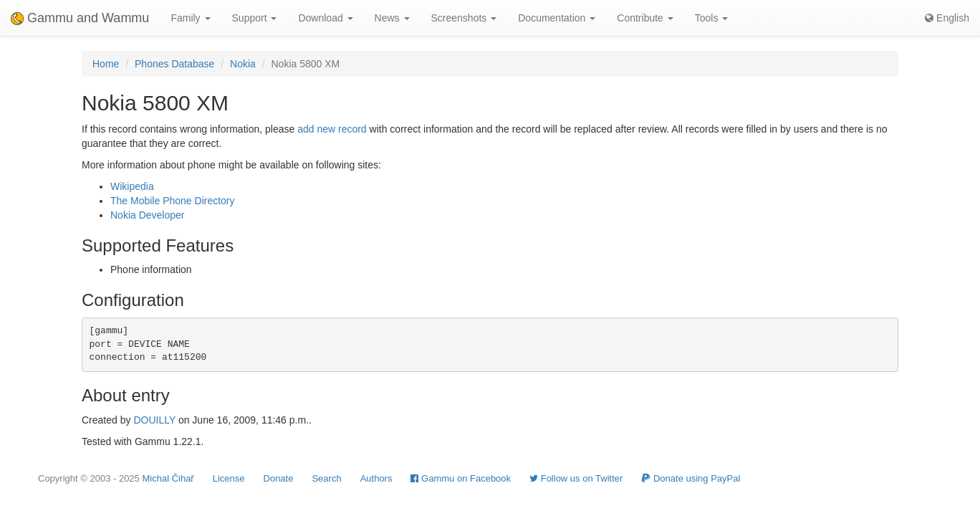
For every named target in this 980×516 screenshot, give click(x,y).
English (947, 18)
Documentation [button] (557, 18)
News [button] (392, 18)
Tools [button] (712, 18)
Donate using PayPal (691, 478)
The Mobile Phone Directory (173, 201)
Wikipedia (132, 186)
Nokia (243, 64)
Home (106, 64)
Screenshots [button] (464, 18)
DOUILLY (154, 420)
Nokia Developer (148, 215)
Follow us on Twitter (576, 478)
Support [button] (255, 18)
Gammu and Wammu (80, 18)
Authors (376, 478)
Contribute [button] (645, 18)
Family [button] (190, 18)
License (229, 478)
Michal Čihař (168, 478)
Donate (279, 478)
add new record (332, 129)
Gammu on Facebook (461, 478)
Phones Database (174, 64)
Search (326, 478)
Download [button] (325, 18)
